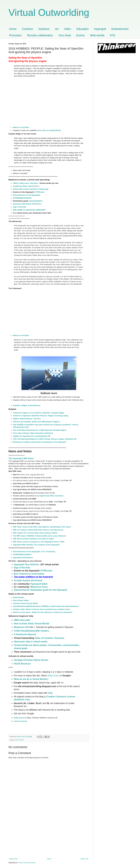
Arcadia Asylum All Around (28, 580)
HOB (16, 740)
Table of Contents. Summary (50, 638)
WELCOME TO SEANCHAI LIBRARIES (29, 210)
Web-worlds (97, 35)
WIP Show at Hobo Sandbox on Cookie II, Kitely (33, 539)
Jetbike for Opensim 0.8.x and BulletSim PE (32, 436)
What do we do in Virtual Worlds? (31, 679)
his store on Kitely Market (50, 130)
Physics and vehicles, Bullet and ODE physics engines (36, 422)
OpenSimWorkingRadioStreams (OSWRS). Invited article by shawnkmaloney (46, 606)
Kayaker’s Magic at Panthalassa (27, 405)
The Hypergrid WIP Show (21, 458)
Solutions (44, 29)
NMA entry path (22, 620)
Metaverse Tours (39, 587)
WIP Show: (18, 527)
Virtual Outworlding (49, 13)
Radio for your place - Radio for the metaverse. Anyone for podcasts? (43, 612)
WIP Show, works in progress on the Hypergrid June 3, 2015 (39, 542)
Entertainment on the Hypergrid (27, 195)
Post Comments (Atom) (27, 863)
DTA (113, 35)
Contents (27, 29)
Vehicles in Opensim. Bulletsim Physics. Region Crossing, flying (41, 416)
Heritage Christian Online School (31, 660)
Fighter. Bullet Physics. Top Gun (27, 419)
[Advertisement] (49, 837)
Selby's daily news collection (25, 183)
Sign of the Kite (20, 207)
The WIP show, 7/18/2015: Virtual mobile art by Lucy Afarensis (39, 536)
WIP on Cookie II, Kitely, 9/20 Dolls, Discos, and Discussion (38, 530)
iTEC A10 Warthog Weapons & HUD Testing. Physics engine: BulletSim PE (45, 439)
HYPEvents (40, 192)
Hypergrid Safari (39, 584)
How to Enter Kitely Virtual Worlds (32, 624)
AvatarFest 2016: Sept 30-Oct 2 (26, 186)
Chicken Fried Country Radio (25, 603)
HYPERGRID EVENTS (22, 198)
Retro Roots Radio (21, 600)
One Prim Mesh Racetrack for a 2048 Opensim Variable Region (40, 430)
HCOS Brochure (22, 664)
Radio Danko (19, 597)
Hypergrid (100, 29)
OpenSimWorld (36, 201)
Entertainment (120, 29)
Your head (65, 35)
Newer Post (13, 859)
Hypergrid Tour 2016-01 (26, 565)
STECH (21, 740)
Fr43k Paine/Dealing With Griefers (32, 631)
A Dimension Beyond (25, 634)
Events (80, 35)
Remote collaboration (40, 35)
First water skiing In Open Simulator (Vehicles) (33, 433)
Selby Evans (53, 676)
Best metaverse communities (29, 574)
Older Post (85, 859)
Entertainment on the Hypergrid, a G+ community (34, 552)
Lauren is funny (20, 721)
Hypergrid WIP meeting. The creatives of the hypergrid (36, 545)
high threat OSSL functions (52, 496)
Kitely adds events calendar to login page (31, 189)
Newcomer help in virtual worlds (31, 642)
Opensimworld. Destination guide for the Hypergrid (40, 590)
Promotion (15, 35)
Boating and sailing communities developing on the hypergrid (40, 442)
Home (13, 29)
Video (67, 29)
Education (83, 29)
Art (57, 29)
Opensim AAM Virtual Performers (27, 204)
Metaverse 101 (21, 627)
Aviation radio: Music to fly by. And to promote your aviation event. (42, 609)
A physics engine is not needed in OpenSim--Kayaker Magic (39, 413)
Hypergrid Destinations (23, 558)
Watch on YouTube (21, 127)
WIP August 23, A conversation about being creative (35, 533)
